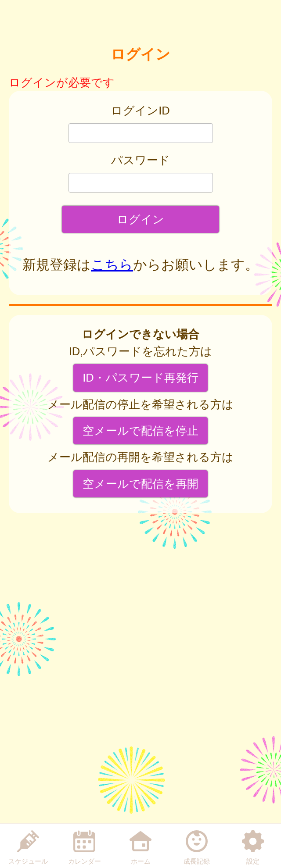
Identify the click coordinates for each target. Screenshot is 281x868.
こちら (112, 265)
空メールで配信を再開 (140, 484)
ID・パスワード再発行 (140, 378)
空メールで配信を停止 (140, 431)
